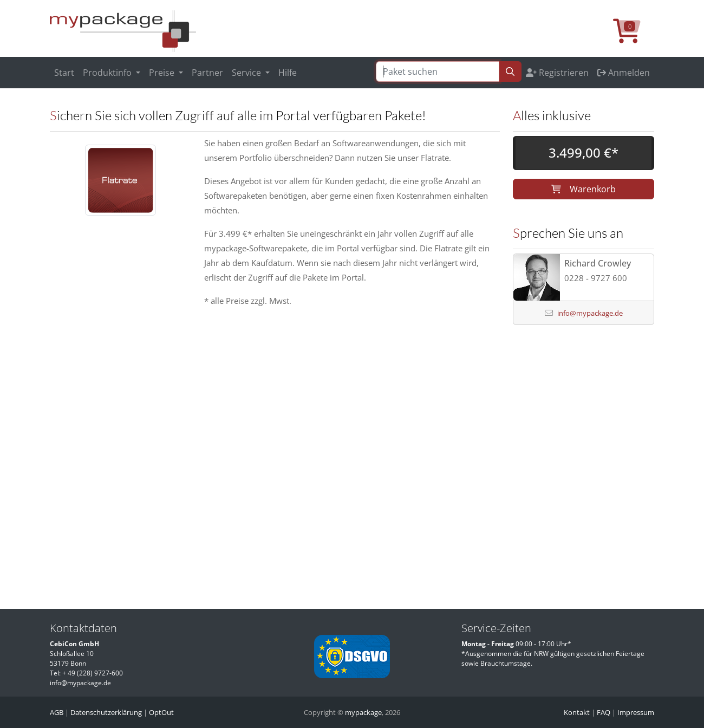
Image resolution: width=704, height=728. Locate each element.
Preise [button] (163, 73)
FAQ (604, 712)
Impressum (636, 712)
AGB (57, 712)
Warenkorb (584, 189)
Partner (207, 73)
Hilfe (288, 73)
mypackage (363, 712)
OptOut (161, 712)
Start (64, 73)
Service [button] (247, 73)
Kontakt (577, 712)
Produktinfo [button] (108, 73)
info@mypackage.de (590, 313)
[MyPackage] (123, 30)
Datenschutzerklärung (106, 712)
